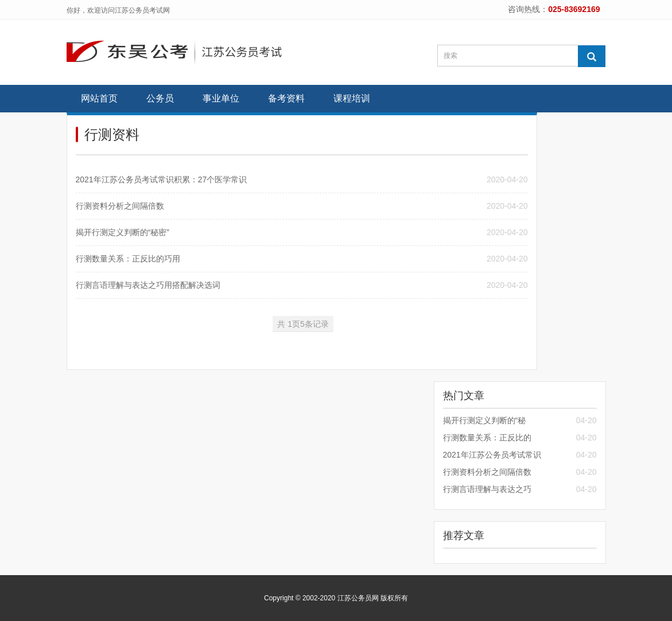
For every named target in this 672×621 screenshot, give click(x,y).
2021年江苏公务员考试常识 (492, 455)
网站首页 (99, 98)
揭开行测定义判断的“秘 (485, 420)
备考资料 (286, 98)
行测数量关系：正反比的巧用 (128, 259)
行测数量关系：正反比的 (487, 438)
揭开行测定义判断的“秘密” (123, 232)
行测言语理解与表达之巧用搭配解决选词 (148, 285)
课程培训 (352, 98)
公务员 (160, 98)
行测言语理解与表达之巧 (487, 489)
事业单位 (221, 98)
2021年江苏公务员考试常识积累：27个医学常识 (162, 179)
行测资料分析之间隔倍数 (120, 206)
